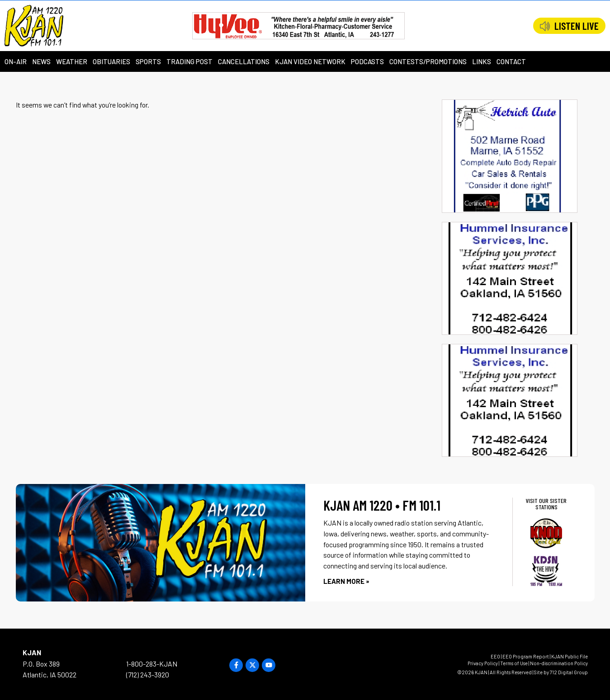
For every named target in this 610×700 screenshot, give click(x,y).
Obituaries (111, 61)
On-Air (16, 61)
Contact (511, 61)
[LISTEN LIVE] (545, 26)
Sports (148, 61)
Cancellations (244, 61)
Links (482, 61)
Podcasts (367, 61)
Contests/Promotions (428, 61)
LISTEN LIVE (577, 26)
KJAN (32, 652)
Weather (72, 61)
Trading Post (189, 61)
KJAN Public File (570, 656)
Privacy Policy (483, 663)
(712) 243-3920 (148, 674)
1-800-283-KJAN (152, 664)
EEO (495, 656)
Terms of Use (514, 663)
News (41, 61)
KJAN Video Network (310, 61)
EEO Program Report (526, 656)
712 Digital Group (569, 672)
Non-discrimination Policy (559, 663)
